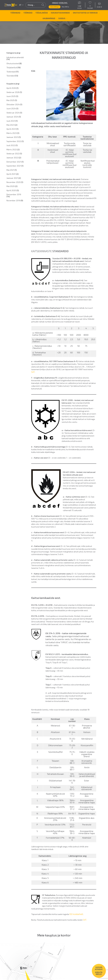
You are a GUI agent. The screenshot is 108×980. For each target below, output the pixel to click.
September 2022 (15, 141)
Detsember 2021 (15, 162)
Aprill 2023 (12, 129)
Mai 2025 (12, 100)
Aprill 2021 (13, 174)
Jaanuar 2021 (14, 178)
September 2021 (15, 166)
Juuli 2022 (12, 145)
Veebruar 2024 (14, 113)
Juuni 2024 (12, 108)
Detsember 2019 (14, 195)
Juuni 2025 (12, 96)
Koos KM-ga (54, 7)
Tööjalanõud (42, 13)
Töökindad (15, 13)
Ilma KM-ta (65, 7)
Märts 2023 (13, 133)
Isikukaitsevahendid (60, 13)
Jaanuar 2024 (14, 117)
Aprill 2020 (13, 190)
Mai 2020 (12, 186)
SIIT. (85, 920)
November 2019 (15, 200)
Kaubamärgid (49, 18)
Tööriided (28, 13)
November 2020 (15, 182)
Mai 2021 (12, 170)
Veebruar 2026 (14, 92)
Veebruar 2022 (14, 154)
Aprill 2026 (12, 88)
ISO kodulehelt (76, 914)
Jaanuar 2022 (14, 158)
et (21, 5)
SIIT (33, 372)
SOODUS (62, 18)
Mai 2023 (12, 125)
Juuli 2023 (12, 121)
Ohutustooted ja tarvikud (85, 13)
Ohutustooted (14, 63)
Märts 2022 (13, 149)
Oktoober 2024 (14, 104)
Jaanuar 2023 (14, 137)
